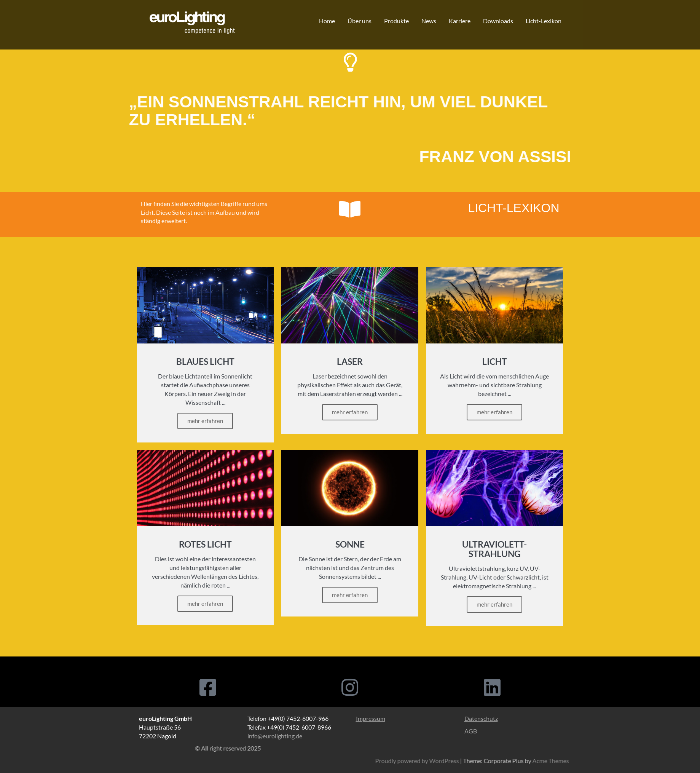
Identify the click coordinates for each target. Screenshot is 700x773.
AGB (471, 731)
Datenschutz (481, 718)
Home (327, 21)
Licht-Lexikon (544, 21)
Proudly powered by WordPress (601, 761)
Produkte (396, 21)
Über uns (360, 21)
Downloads (498, 21)
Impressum (371, 718)
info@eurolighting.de (275, 736)
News (429, 21)
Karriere (460, 21)
